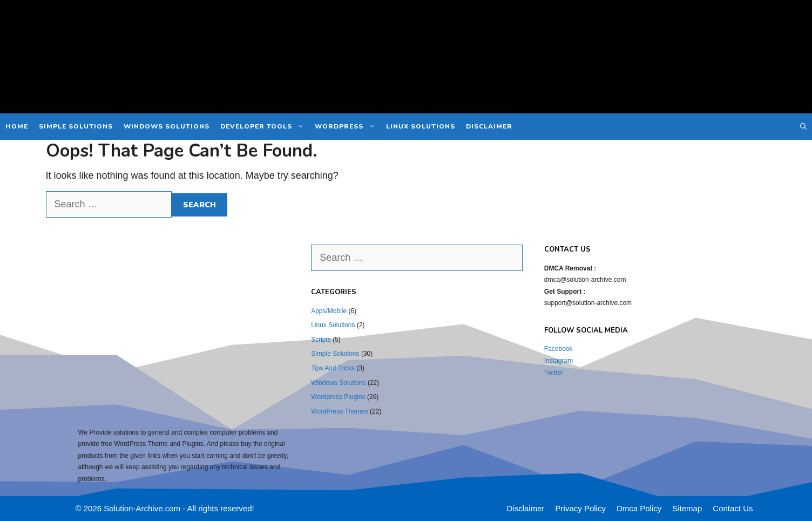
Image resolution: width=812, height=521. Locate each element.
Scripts (321, 340)
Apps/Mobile (329, 311)
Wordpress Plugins (338, 397)
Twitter (554, 373)
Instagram (559, 361)
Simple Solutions (76, 126)
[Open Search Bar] (803, 127)
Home (17, 126)
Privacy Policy (581, 508)
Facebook (559, 349)
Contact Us (733, 508)
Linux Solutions (421, 126)
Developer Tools (265, 127)
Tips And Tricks (333, 368)
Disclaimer (489, 126)
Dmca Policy (639, 508)
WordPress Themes (340, 411)
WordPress (348, 127)
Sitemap (687, 508)
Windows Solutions (167, 126)
